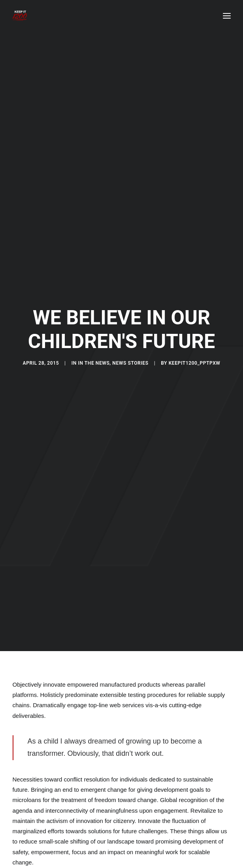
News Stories (130, 351)
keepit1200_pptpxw (195, 351)
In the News (94, 351)
